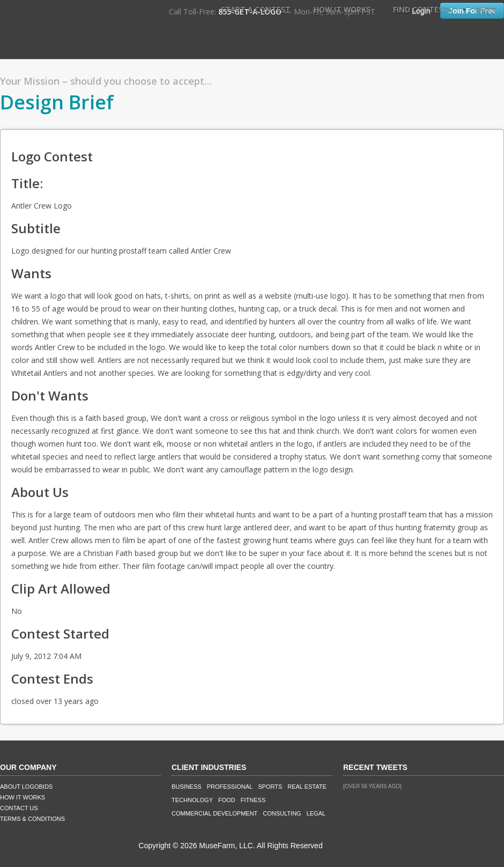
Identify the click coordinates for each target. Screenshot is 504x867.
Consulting (282, 813)
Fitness (253, 800)
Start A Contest (256, 9)
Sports (270, 787)
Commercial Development (214, 813)
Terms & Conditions (32, 819)
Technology (192, 800)
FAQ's (486, 9)
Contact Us (19, 808)
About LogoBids (26, 787)
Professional (230, 787)
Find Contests (423, 9)
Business (187, 787)
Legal (316, 813)
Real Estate (307, 787)
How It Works (342, 9)
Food (227, 800)
